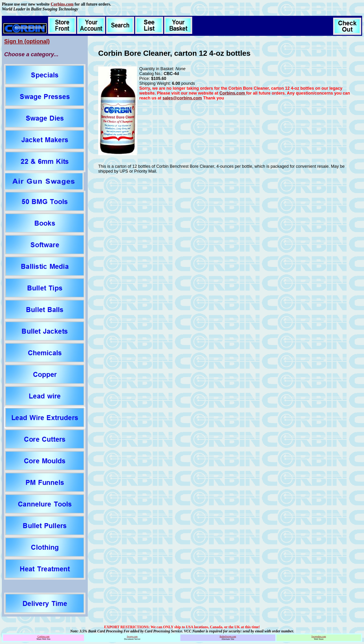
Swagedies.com (319, 636)
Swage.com (132, 636)
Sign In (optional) (27, 41)
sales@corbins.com (182, 98)
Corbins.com (62, 4)
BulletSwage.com (228, 636)
